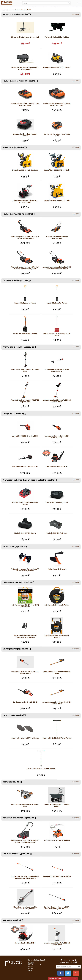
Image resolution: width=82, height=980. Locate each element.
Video (30, 955)
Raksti (31, 953)
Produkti (31, 947)
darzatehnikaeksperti (8, 10)
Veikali (31, 951)
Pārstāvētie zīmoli (35, 949)
